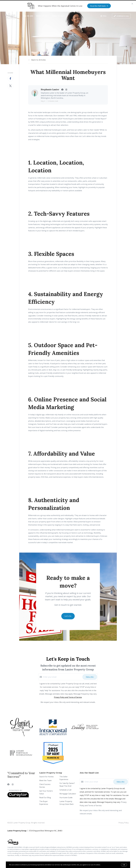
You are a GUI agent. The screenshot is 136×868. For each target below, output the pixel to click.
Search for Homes (46, 777)
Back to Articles (39, 60)
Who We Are (28, 16)
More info (104, 865)
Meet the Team (45, 780)
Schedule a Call (65, 790)
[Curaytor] (18, 797)
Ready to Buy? (43, 16)
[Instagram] (13, 784)
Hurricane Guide (66, 798)
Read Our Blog (45, 798)
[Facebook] (8, 784)
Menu (103, 16)
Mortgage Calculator (68, 794)
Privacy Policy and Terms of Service (68, 697)
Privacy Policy (124, 823)
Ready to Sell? (58, 16)
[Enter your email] (62, 677)
